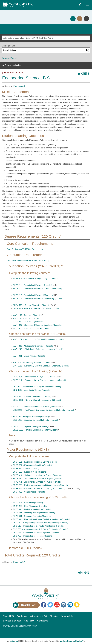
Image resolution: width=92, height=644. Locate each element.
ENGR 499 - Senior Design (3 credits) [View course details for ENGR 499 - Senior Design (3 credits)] (29, 492)
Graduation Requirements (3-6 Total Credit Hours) (28, 261)
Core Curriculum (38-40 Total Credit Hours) (25, 249)
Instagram (63, 605)
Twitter (50, 605)
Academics (22, 616)
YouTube (57, 605)
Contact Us (43, 621)
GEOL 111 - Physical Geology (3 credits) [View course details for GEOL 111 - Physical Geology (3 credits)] (30, 427)
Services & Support (12, 621)
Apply (73, 19)
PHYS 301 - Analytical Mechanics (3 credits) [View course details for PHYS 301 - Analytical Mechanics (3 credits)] (32, 509)
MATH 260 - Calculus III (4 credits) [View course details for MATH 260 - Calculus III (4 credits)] (28, 322)
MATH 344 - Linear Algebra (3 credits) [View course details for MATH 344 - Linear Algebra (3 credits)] (29, 356)
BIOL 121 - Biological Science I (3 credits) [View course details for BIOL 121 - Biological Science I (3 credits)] (31, 417)
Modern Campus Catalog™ (72, 641)
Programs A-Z (19, 86)
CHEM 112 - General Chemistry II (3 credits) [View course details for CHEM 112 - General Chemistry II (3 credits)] (32, 397)
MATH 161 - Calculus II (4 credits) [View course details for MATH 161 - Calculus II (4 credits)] (27, 318)
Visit (80, 19)
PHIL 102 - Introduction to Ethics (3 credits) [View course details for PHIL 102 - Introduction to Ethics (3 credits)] (31, 328)
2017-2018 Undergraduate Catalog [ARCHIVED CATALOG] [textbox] (28, 38)
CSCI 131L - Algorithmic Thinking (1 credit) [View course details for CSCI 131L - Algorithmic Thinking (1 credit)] (31, 390)
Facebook (44, 605)
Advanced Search (10, 58)
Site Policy (29, 621)
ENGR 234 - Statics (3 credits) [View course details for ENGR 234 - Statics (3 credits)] (26, 469)
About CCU (8, 616)
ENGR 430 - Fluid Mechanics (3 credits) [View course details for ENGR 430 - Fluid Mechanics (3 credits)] (30, 506)
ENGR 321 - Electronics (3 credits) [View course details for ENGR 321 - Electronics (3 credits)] (28, 503)
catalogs (14, 641)
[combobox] (46, 38)
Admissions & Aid (39, 616)
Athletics (54, 616)
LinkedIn (70, 605)
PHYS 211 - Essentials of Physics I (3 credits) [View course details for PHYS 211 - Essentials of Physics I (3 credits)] (32, 285)
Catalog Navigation (13, 65)
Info (86, 19)
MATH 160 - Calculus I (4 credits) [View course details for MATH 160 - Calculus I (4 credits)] (27, 315)
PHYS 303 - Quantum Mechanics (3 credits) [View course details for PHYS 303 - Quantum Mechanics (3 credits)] (32, 516)
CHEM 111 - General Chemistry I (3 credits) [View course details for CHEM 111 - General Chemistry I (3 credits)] (32, 305)
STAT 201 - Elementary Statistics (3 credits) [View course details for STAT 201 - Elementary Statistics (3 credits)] (32, 363)
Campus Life (67, 616)
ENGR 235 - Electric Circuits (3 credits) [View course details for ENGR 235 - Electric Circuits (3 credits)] (30, 472)
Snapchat (77, 605)
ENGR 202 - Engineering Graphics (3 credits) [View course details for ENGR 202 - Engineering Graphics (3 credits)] (32, 465)
